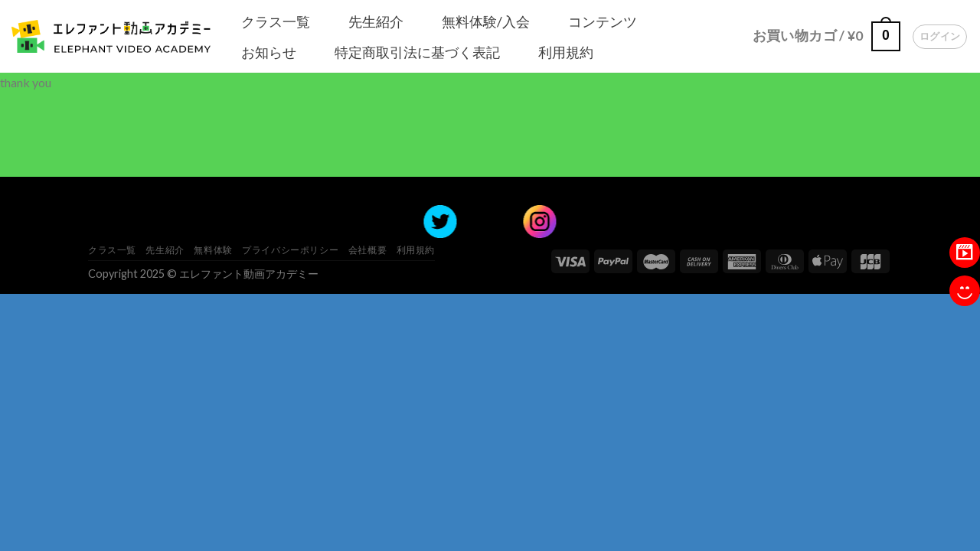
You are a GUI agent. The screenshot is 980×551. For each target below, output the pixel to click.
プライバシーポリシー (290, 250)
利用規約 (566, 52)
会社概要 (367, 250)
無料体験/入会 (486, 21)
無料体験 (213, 250)
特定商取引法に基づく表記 (417, 52)
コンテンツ (603, 21)
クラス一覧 (276, 21)
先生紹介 (376, 21)
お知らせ (269, 52)
